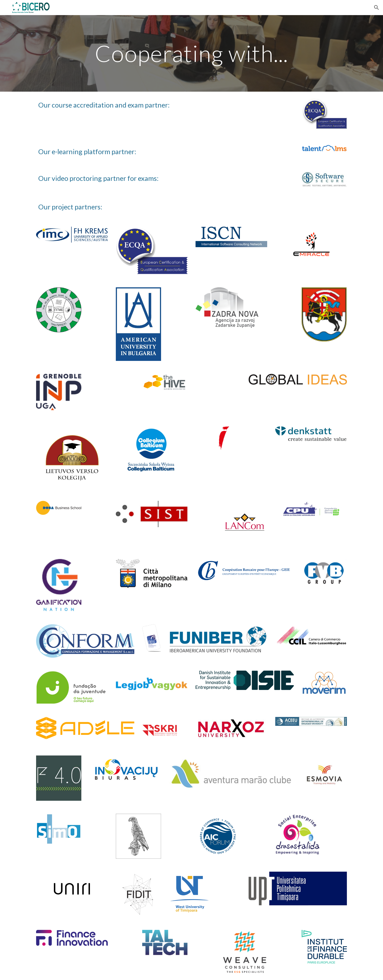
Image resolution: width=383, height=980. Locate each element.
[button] (377, 8)
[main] (191, 53)
